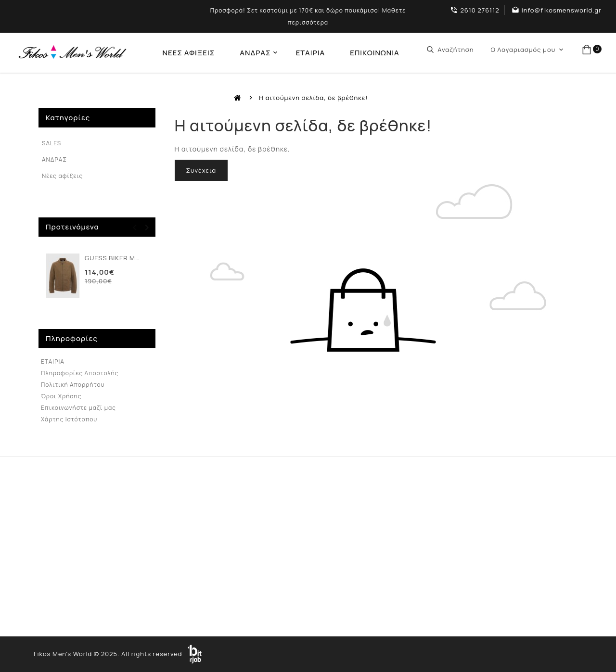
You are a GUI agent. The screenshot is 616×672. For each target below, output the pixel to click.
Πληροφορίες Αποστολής (80, 373)
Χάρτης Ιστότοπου (69, 419)
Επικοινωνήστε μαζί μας (78, 408)
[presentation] (135, 228)
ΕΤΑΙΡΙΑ (310, 53)
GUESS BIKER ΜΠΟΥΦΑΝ (124, 258)
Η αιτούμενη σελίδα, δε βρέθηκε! (313, 98)
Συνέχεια (201, 170)
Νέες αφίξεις (62, 176)
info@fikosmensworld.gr (562, 10)
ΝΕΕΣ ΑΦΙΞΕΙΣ (188, 53)
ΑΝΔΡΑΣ (255, 53)
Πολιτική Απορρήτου (73, 385)
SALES (51, 143)
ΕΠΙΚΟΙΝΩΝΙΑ (375, 53)
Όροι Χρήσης (61, 396)
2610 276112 (480, 10)
